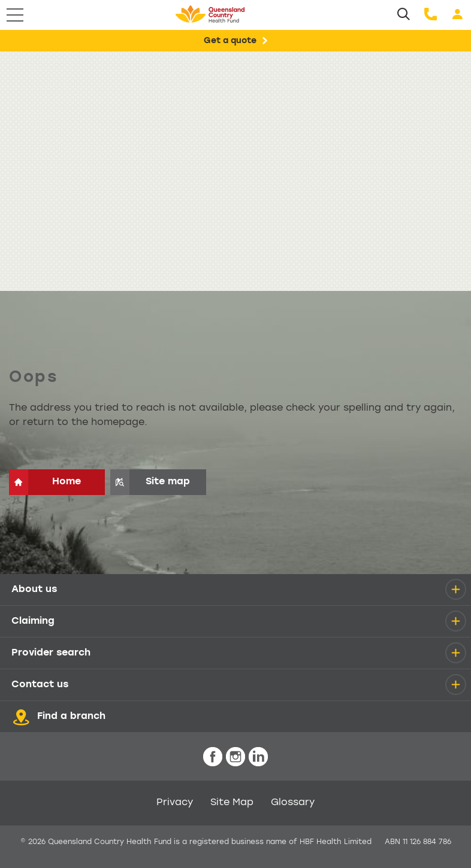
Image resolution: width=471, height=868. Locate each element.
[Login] (458, 15)
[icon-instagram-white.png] (236, 757)
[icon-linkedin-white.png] (258, 757)
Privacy (175, 803)
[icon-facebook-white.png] (213, 757)
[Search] (404, 15)
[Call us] (431, 15)
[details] (455, 589)
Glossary (293, 803)
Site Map (232, 803)
